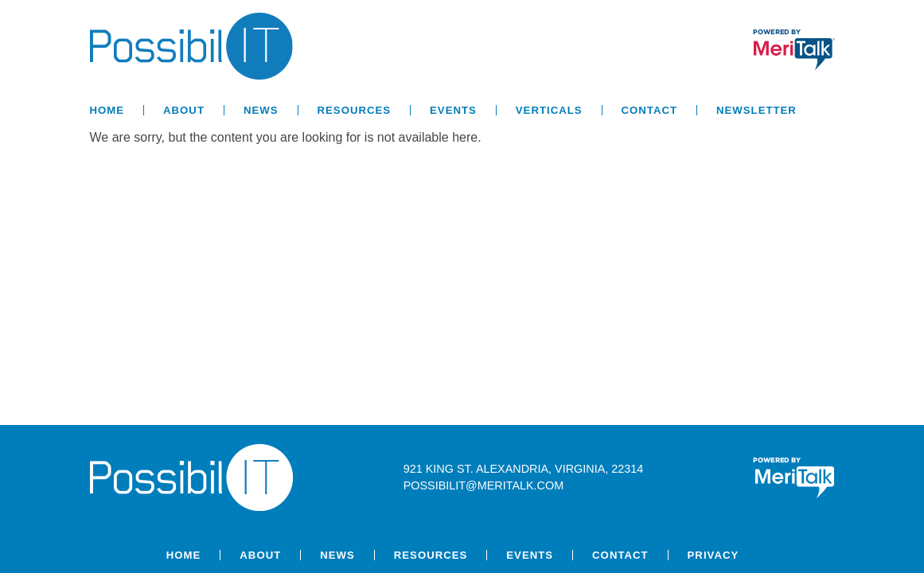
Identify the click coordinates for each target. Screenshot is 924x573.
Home (107, 110)
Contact (649, 110)
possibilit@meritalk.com (483, 485)
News (261, 110)
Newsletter (756, 110)
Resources (355, 110)
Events (453, 110)
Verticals (549, 110)
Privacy (713, 555)
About (184, 110)
